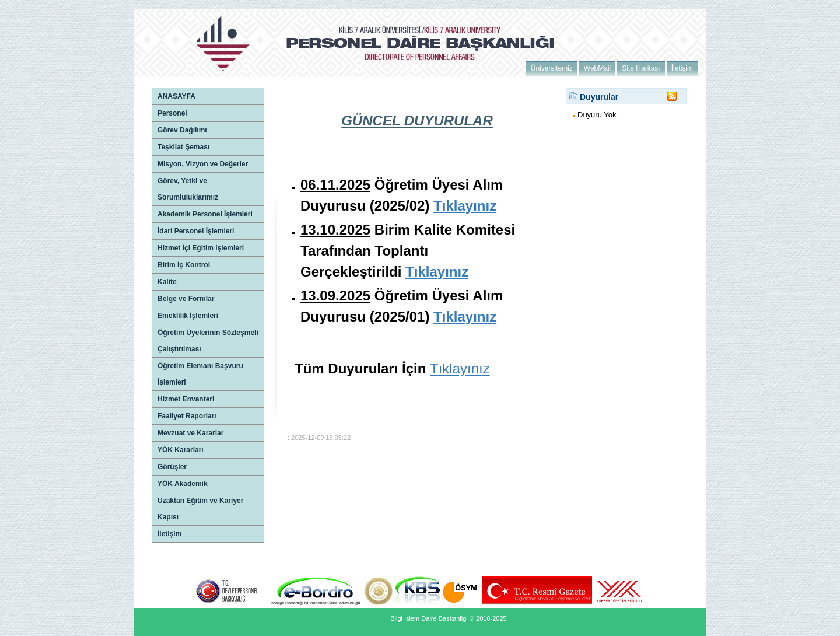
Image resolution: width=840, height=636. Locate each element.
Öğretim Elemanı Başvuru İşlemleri (200, 374)
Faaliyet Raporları (187, 416)
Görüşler (172, 467)
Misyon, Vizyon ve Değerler (203, 164)
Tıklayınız (460, 368)
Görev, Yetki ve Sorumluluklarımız (188, 189)
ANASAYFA (176, 96)
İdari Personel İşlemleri (196, 231)
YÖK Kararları (181, 450)
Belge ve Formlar (186, 299)
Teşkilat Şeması (183, 147)
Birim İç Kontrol (184, 265)
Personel (172, 113)
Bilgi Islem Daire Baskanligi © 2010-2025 (448, 618)
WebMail (597, 68)
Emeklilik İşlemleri (188, 316)
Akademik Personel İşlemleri (205, 214)
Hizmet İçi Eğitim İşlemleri (201, 248)
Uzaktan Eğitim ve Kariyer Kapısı (200, 509)
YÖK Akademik (183, 484)
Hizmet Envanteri (186, 399)
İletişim (682, 68)
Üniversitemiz (552, 68)
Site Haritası (641, 68)
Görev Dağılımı (182, 130)
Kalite (167, 282)
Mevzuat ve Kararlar (190, 433)
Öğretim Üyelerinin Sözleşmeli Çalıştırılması (208, 341)
